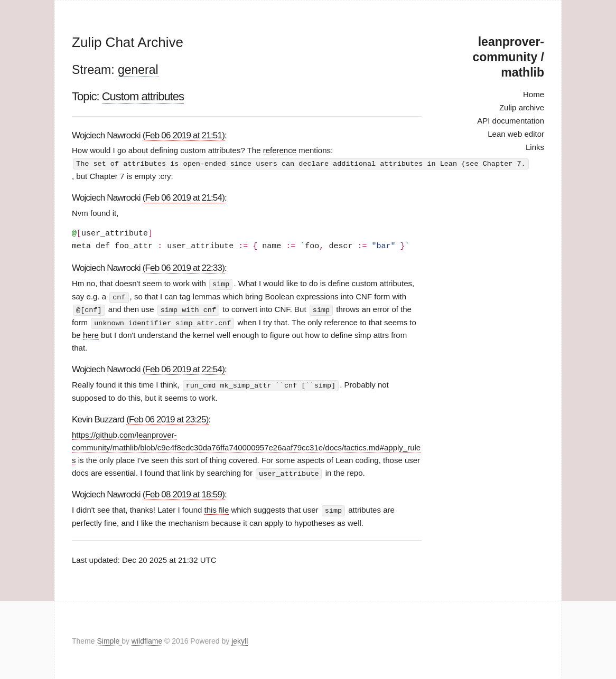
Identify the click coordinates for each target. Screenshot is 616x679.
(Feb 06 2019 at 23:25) (167, 417)
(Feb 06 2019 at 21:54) (184, 197)
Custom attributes (143, 96)
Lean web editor (516, 134)
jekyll (240, 639)
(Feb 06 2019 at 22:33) (184, 267)
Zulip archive (522, 107)
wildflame (147, 639)
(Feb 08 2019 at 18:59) (184, 492)
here (91, 333)
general (138, 70)
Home (534, 94)
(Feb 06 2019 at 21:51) (184, 135)
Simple (109, 639)
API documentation (511, 121)
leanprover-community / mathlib (508, 57)
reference (280, 150)
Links (535, 147)
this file (217, 508)
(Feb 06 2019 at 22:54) (184, 368)
